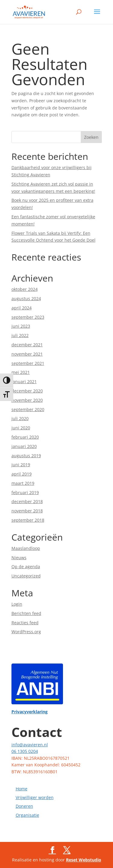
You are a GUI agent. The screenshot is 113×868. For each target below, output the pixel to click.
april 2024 (22, 308)
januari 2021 (24, 382)
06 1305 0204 (25, 751)
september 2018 (28, 520)
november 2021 (27, 354)
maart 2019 (23, 483)
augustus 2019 (26, 456)
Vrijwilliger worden (35, 797)
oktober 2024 (25, 289)
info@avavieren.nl (30, 745)
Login (17, 604)
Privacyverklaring (30, 712)
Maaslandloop (26, 548)
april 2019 (22, 474)
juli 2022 (20, 335)
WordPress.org (26, 632)
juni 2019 (21, 465)
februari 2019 (25, 492)
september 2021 (28, 363)
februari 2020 (25, 437)
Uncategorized (26, 576)
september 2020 (28, 409)
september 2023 (28, 317)
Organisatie (27, 815)
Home (22, 789)
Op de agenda (26, 567)
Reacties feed (25, 623)
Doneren (24, 806)
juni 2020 (21, 428)
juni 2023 (21, 326)
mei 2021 (21, 372)
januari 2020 (24, 446)
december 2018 (27, 501)
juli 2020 (20, 418)
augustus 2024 (26, 298)
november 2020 (27, 400)
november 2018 (27, 511)
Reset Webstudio (84, 860)
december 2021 (27, 345)
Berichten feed (26, 613)
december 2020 (27, 391)
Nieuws (19, 558)
